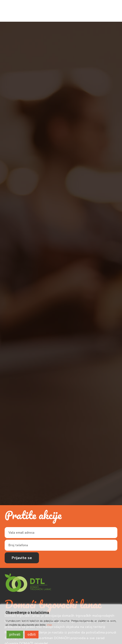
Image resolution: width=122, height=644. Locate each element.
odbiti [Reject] (32, 634)
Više (49, 625)
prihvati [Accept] (15, 634)
